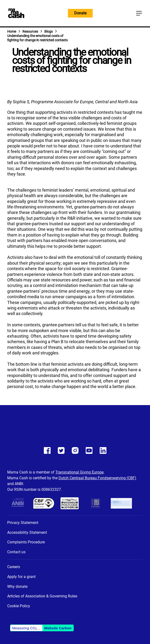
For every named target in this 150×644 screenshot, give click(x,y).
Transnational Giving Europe (79, 472)
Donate (80, 13)
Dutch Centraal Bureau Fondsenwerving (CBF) (97, 478)
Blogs (49, 31)
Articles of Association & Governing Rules (42, 596)
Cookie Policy (19, 606)
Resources (30, 31)
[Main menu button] (139, 13)
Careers (14, 567)
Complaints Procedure (26, 542)
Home (12, 31)
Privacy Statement (23, 523)
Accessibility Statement (27, 532)
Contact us (16, 552)
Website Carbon (58, 628)
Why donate (17, 586)
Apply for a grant (21, 577)
